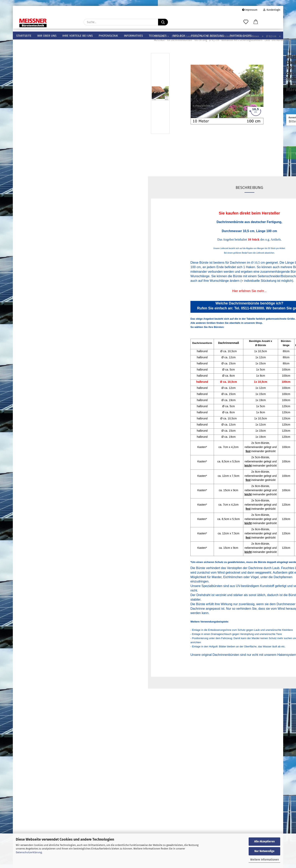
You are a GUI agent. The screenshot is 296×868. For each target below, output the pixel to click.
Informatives (133, 36)
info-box (179, 36)
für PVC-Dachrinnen (39, 163)
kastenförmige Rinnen (44, 147)
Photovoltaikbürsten (30, 206)
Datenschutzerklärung (29, 852)
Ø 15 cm (38, 132)
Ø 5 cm (37, 100)
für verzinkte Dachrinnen (42, 73)
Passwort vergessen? (29, 552)
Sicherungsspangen (29, 200)
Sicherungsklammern (30, 194)
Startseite (24, 36)
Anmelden (45, 538)
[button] (256, 22)
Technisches (158, 36)
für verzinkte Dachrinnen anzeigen (46, 79)
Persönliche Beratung (207, 36)
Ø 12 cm (38, 124)
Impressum (250, 10)
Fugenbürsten (25, 225)
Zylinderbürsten (26, 231)
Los (70, 486)
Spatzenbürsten (26, 213)
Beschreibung (182, 195)
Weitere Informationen (265, 860)
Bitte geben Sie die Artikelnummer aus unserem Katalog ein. (40, 468)
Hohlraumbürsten (28, 219)
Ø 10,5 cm (39, 116)
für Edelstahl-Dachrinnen (43, 171)
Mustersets (23, 53)
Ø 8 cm (37, 108)
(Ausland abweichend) (266, 110)
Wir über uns (47, 36)
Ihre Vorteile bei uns (78, 36)
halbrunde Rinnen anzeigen (45, 93)
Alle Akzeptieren (264, 841)
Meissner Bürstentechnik (32, 47)
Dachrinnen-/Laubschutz (32, 60)
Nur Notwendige (264, 851)
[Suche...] (163, 22)
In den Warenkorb (245, 160)
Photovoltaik (108, 36)
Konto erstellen (26, 546)
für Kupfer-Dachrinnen (41, 155)
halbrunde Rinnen (41, 86)
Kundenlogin (272, 10)
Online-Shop (134, 754)
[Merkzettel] (246, 22)
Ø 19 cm (38, 140)
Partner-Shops (241, 36)
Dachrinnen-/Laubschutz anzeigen (43, 66)
